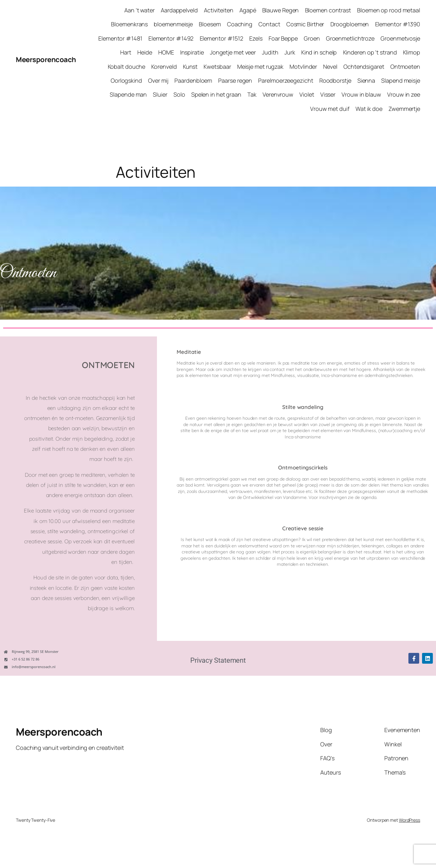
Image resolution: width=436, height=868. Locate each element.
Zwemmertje (404, 109)
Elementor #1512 (222, 38)
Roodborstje (335, 80)
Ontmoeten (405, 67)
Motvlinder (303, 67)
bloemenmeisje (173, 24)
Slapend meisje (401, 80)
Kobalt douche (127, 67)
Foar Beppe (283, 38)
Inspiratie (192, 52)
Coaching (240, 24)
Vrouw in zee (404, 94)
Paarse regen (235, 80)
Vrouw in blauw (361, 94)
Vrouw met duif (330, 109)
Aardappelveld (179, 10)
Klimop (412, 52)
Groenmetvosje (400, 38)
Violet (307, 94)
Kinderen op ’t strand (370, 52)
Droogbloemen (350, 24)
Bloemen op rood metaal (389, 10)
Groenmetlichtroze (350, 38)
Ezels (256, 38)
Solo (179, 94)
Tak (252, 94)
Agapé (248, 10)
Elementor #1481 (120, 38)
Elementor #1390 (398, 24)
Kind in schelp (319, 52)
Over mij (158, 80)
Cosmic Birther (305, 24)
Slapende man (128, 94)
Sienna (366, 80)
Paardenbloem (193, 80)
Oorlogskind (126, 80)
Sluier (160, 94)
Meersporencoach (46, 60)
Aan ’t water (140, 10)
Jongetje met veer (233, 52)
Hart (126, 52)
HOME (166, 52)
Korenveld (164, 67)
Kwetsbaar (217, 67)
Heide (145, 52)
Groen (312, 38)
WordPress (410, 820)
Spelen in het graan (216, 94)
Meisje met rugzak (260, 67)
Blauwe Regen (281, 10)
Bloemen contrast (328, 10)
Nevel (330, 67)
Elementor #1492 (171, 38)
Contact (269, 24)
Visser (328, 94)
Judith (270, 52)
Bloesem (210, 24)
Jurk (290, 52)
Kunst (190, 67)
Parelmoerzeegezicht (286, 80)
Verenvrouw (278, 94)
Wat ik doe (369, 109)
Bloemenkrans (129, 24)
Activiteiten (219, 10)
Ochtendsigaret (364, 67)
